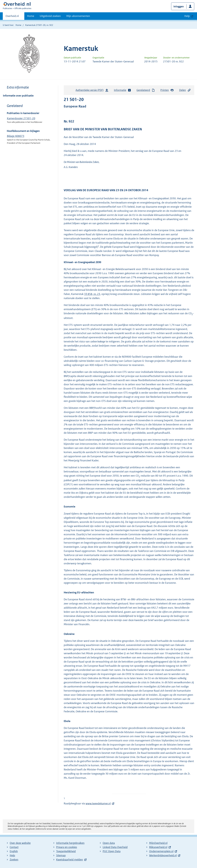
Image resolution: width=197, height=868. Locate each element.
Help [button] (187, 16)
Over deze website (20, 843)
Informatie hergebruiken (70, 843)
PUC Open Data (112, 851)
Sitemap (61, 855)
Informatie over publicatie (18, 96)
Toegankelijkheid (66, 851)
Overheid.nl (12, 17)
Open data (109, 843)
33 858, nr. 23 (92, 294)
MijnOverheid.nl (158, 843)
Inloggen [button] (179, 6)
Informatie (123, 90)
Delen (185, 90)
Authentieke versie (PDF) (92, 91)
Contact (14, 847)
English (14, 851)
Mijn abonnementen (78, 16)
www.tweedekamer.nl (98, 803)
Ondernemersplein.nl (161, 851)
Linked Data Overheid (115, 847)
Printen (167, 90)
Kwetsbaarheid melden (70, 860)
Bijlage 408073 (16, 136)
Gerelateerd (146, 90)
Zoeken (14, 860)
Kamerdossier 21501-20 (21, 118)
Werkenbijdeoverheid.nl (163, 855)
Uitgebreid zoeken (50, 16)
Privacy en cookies (67, 847)
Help (12, 855)
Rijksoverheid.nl (158, 847)
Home (31, 16)
